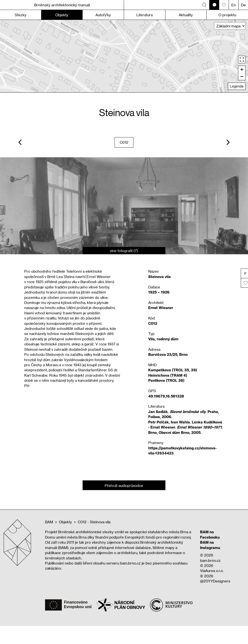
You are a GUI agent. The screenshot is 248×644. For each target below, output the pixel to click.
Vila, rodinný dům (163, 339)
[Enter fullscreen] (242, 60)
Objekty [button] (62, 15)
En (234, 5)
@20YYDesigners (215, 581)
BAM (49, 522)
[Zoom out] (242, 76)
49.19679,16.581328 (166, 396)
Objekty (65, 522)
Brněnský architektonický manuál (62, 5)
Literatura (144, 15)
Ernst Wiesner (161, 308)
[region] (124, 56)
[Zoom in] (242, 69)
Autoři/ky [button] (103, 15)
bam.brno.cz (210, 560)
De (243, 5)
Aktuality (186, 15)
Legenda (237, 86)
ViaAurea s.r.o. (212, 571)
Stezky (21, 15)
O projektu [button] (227, 15)
